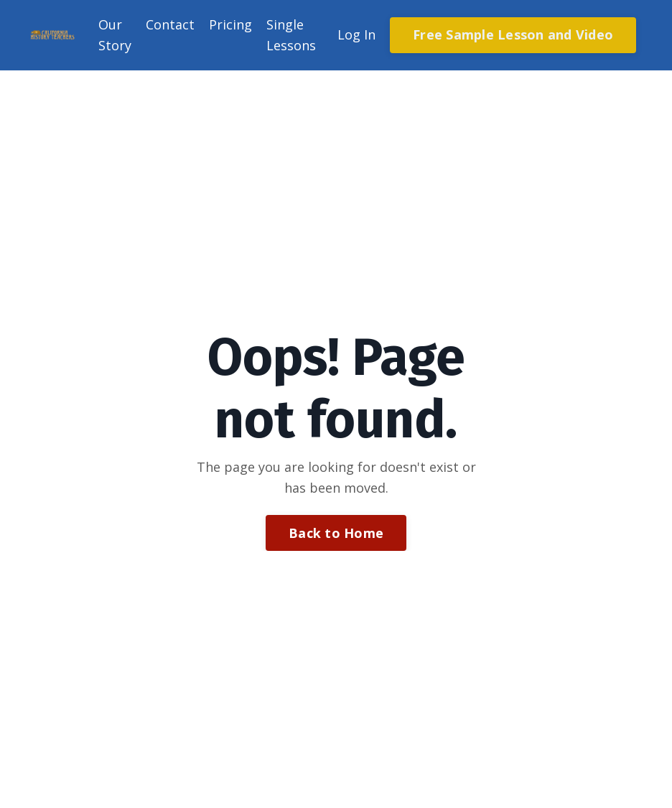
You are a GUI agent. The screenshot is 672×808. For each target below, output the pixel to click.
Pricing (230, 24)
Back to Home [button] (336, 533)
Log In (356, 34)
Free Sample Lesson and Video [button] (513, 34)
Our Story (115, 35)
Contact (170, 24)
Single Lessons (291, 35)
